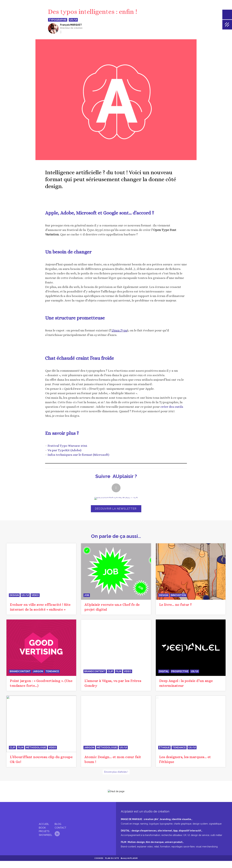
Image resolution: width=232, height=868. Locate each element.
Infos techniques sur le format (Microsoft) (78, 455)
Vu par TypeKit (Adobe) (64, 450)
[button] (116, 488)
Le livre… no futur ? (175, 605)
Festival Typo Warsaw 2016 (67, 446)
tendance (52, 671)
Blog (58, 821)
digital (164, 671)
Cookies (99, 855)
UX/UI (25, 595)
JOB (87, 595)
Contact (60, 825)
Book (42, 825)
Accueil (44, 821)
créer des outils (172, 407)
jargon (38, 671)
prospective (180, 671)
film (118, 671)
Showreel (46, 832)
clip (110, 671)
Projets (44, 828)
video (35, 595)
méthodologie (36, 748)
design (14, 595)
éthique (164, 748)
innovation (178, 595)
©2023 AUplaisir (129, 855)
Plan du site (112, 855)
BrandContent (20, 671)
